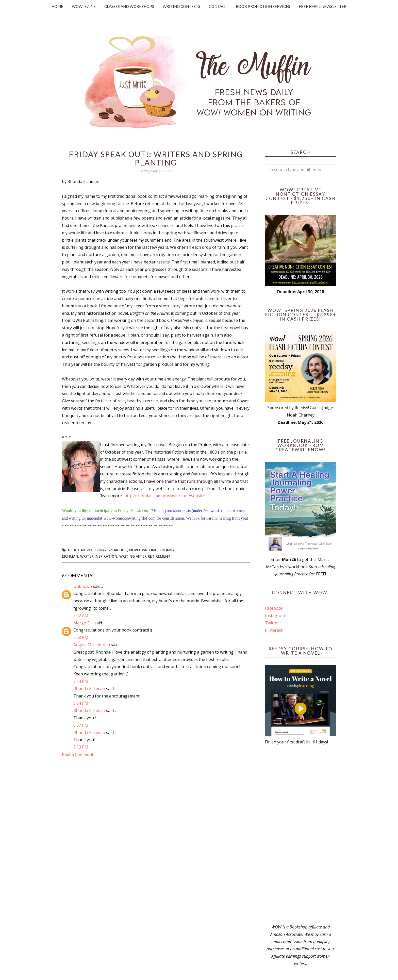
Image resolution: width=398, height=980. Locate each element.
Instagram (275, 616)
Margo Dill (83, 623)
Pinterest (274, 630)
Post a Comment (78, 754)
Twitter (272, 623)
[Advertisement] (301, 835)
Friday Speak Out (111, 550)
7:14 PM (81, 681)
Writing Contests (181, 6)
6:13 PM (81, 747)
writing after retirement (145, 556)
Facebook (274, 608)
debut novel (80, 550)
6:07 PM (81, 725)
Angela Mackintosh (92, 645)
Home (57, 6)
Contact (218, 6)
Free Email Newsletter (323, 6)
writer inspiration (99, 556)
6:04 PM (81, 703)
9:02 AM (81, 616)
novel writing (143, 550)
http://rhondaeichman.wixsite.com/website (165, 496)
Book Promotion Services (263, 6)
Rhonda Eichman (89, 689)
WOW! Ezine (84, 6)
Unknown (83, 586)
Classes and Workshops (129, 6)
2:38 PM (81, 637)
